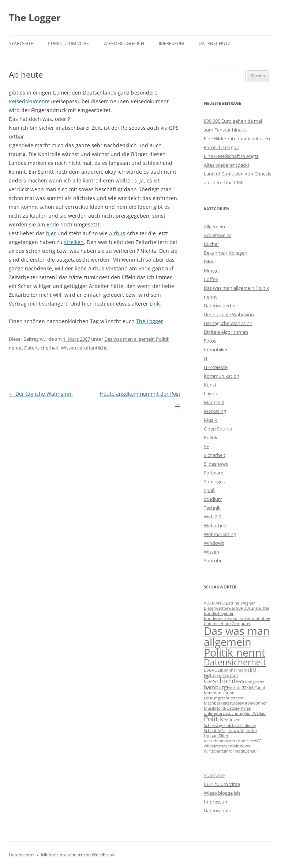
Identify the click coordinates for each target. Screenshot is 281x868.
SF (206, 446)
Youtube (213, 561)
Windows (214, 543)
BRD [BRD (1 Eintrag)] (242, 608)
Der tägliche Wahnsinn (228, 323)
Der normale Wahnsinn (229, 314)
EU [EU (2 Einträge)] (253, 669)
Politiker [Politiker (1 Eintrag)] (232, 720)
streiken (74, 242)
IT (206, 358)
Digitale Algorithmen (226, 332)
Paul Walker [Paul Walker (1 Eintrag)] (255, 713)
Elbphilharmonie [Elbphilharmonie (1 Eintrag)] (234, 670)
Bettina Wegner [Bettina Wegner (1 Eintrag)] (240, 603)
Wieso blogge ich (124, 43)
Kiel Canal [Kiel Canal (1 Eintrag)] (256, 688)
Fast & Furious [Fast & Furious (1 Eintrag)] (218, 675)
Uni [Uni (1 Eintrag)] (254, 731)
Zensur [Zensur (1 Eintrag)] (252, 751)
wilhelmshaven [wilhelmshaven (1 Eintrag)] (218, 746)
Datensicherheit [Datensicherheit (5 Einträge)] (235, 662)
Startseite (21, 43)
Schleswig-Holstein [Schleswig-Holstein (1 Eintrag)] (222, 725)
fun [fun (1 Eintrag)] (235, 675)
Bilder (210, 262)
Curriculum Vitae (68, 43)
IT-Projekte (216, 367)
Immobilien (216, 350)
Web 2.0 (212, 517)
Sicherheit (215, 455)
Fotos (210, 341)
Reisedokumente (29, 101)
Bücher (211, 244)
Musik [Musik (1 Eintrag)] (209, 708)
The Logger (35, 18)
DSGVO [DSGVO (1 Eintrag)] (211, 670)
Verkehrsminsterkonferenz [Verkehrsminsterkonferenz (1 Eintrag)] (229, 741)
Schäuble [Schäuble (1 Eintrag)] (212, 731)
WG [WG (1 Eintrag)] (258, 741)
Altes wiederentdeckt (227, 165)
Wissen (68, 348)
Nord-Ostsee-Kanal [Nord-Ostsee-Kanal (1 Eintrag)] (233, 708)
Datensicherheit (41, 348)
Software (213, 473)
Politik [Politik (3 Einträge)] (214, 719)
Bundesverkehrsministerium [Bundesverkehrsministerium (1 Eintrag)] (231, 618)
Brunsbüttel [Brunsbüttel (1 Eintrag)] (258, 608)
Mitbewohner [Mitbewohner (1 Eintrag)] (254, 703)
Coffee (211, 279)
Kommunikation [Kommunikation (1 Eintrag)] (219, 693)
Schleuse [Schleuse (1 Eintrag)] (248, 725)
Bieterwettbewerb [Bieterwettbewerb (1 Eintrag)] (221, 608)
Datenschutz (215, 43)
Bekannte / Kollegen (226, 253)
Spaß (209, 490)
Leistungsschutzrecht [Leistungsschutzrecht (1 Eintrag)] (224, 698)
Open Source (218, 429)
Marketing (215, 411)
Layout (211, 394)
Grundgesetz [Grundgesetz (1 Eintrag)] (252, 682)
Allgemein (214, 226)
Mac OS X (214, 402)
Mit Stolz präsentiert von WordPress (78, 855)
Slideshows (216, 464)
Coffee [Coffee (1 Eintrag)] (264, 618)
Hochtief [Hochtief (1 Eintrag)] (235, 688)
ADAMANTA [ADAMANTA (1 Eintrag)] (215, 603)
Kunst (210, 385)
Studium (213, 499)
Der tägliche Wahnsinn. (41, 394)
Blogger (212, 270)
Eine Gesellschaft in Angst (231, 156)
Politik (211, 437)
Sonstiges (214, 481)
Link (155, 304)
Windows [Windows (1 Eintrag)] (241, 746)
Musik (210, 420)
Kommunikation (222, 376)
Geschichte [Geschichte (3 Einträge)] (222, 681)
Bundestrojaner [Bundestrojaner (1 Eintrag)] (219, 613)
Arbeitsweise (218, 235)
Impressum (171, 43)
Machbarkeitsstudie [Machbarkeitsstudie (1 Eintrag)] (222, 703)
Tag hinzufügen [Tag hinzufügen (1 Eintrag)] (236, 731)
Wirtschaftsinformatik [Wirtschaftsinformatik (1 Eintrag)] (224, 751)
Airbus (117, 233)
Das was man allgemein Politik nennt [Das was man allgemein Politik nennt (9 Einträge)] (237, 642)
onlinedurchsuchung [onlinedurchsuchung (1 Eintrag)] (224, 713)
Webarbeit (215, 525)
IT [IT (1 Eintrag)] (245, 688)
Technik (212, 508)
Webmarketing (220, 534)
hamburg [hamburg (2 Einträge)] (215, 687)
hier (51, 233)
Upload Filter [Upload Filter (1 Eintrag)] (216, 736)
